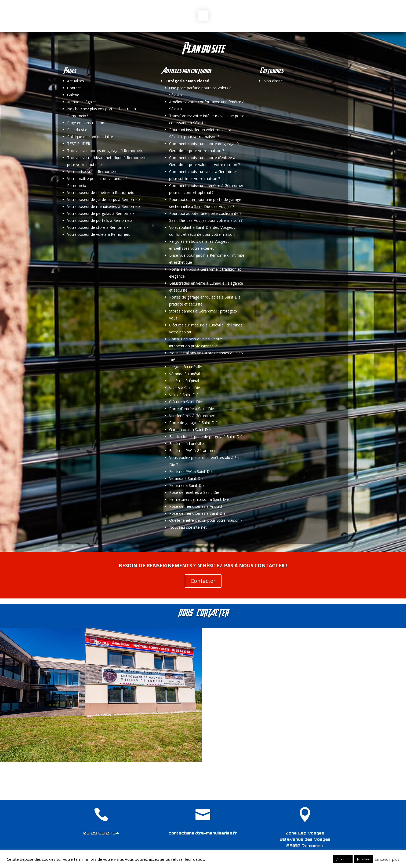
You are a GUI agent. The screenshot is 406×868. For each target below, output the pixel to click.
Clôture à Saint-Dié (186, 402)
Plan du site (77, 130)
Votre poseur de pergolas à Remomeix (101, 213)
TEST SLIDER (79, 144)
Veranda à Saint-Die (186, 478)
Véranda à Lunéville (186, 374)
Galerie (73, 95)
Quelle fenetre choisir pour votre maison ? (206, 520)
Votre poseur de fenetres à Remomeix (100, 192)
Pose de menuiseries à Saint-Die (197, 513)
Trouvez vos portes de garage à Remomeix (105, 151)
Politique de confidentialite (90, 137)
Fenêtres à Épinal (184, 381)
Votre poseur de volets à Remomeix (98, 234)
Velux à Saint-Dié (184, 395)
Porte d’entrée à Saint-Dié (192, 409)
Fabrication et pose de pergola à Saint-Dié (206, 437)
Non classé (199, 81)
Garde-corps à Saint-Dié (190, 430)
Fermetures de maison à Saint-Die (199, 499)
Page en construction (86, 123)
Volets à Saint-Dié (185, 388)
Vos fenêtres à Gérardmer (192, 416)
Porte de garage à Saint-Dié (193, 423)
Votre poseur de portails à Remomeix (100, 220)
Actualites (76, 81)
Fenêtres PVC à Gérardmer (192, 450)
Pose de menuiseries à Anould (195, 506)
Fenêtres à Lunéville (186, 444)
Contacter (203, 581)
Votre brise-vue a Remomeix (92, 172)
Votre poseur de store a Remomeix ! (99, 227)
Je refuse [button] (364, 859)
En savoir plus (387, 859)
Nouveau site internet (188, 527)
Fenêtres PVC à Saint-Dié (191, 471)
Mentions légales (82, 102)
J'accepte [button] (343, 859)
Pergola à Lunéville (186, 367)
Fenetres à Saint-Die (187, 485)
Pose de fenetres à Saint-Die (194, 492)
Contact (74, 88)
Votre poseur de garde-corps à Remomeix (104, 199)
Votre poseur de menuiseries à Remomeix (104, 206)
